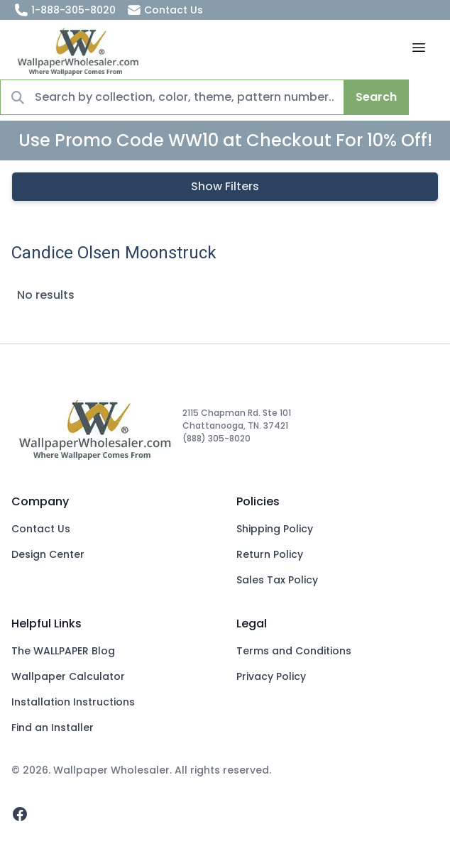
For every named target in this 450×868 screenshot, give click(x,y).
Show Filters (225, 186)
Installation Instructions (73, 702)
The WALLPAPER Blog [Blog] (63, 651)
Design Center (48, 554)
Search (376, 97)
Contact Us (165, 10)
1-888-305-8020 (65, 10)
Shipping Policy (275, 529)
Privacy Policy (271, 676)
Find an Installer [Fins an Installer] (53, 727)
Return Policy (270, 554)
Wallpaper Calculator (68, 676)
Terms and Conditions (294, 651)
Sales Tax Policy (277, 580)
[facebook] (20, 814)
